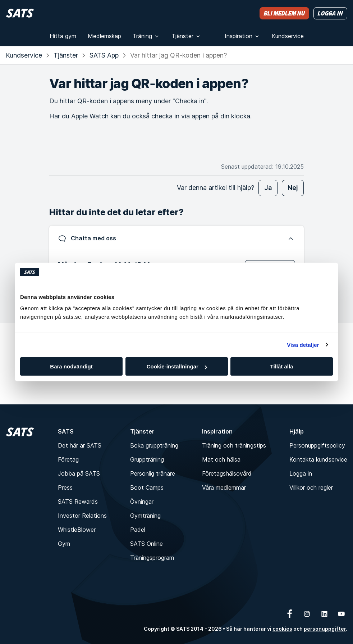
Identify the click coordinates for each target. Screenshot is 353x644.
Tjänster (66, 55)
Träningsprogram (152, 558)
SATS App (104, 55)
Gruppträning (147, 459)
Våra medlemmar (224, 487)
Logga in (301, 473)
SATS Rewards (78, 502)
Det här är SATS (80, 445)
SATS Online (146, 544)
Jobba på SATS (79, 473)
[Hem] (20, 13)
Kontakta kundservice (318, 459)
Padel (138, 530)
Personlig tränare (153, 473)
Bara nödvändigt (71, 366)
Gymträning (145, 516)
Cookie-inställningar (177, 366)
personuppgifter (325, 629)
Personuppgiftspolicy (317, 445)
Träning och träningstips (234, 445)
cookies (282, 629)
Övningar (142, 502)
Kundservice (24, 55)
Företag (68, 459)
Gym (64, 544)
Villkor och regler (311, 487)
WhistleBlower (77, 530)
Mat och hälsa (221, 459)
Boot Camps (147, 487)
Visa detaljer (303, 345)
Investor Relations (82, 516)
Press (65, 487)
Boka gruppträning (154, 445)
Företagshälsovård (227, 473)
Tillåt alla (282, 366)
